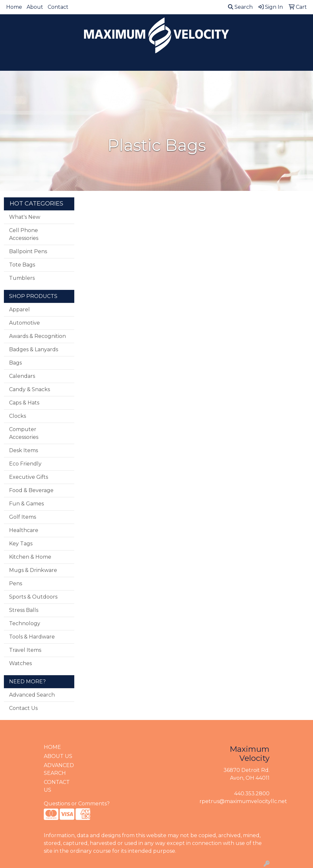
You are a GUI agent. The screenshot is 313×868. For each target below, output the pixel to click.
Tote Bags (22, 265)
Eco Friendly (25, 464)
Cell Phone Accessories (24, 234)
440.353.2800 (252, 794)
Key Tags (21, 544)
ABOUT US (58, 756)
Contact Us (23, 708)
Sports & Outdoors (33, 597)
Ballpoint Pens (28, 251)
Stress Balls (24, 610)
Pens (16, 583)
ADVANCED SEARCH (59, 769)
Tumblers (22, 278)
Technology (25, 623)
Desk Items (24, 450)
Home (14, 7)
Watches (20, 663)
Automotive (24, 323)
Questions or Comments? (77, 804)
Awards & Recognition (37, 336)
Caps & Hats (24, 403)
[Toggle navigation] (10, 64)
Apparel (19, 310)
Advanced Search (32, 695)
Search (240, 7)
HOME (52, 747)
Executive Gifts (29, 477)
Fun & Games (26, 504)
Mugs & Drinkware (33, 570)
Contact (58, 7)
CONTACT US (57, 786)
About (35, 7)
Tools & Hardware (32, 637)
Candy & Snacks (30, 389)
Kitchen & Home (30, 557)
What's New (25, 217)
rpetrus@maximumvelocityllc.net (243, 801)
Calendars (22, 376)
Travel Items (25, 650)
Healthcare (24, 530)
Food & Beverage (31, 490)
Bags (15, 363)
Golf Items (23, 517)
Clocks (18, 416)
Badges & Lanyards (34, 349)
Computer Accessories (24, 433)
